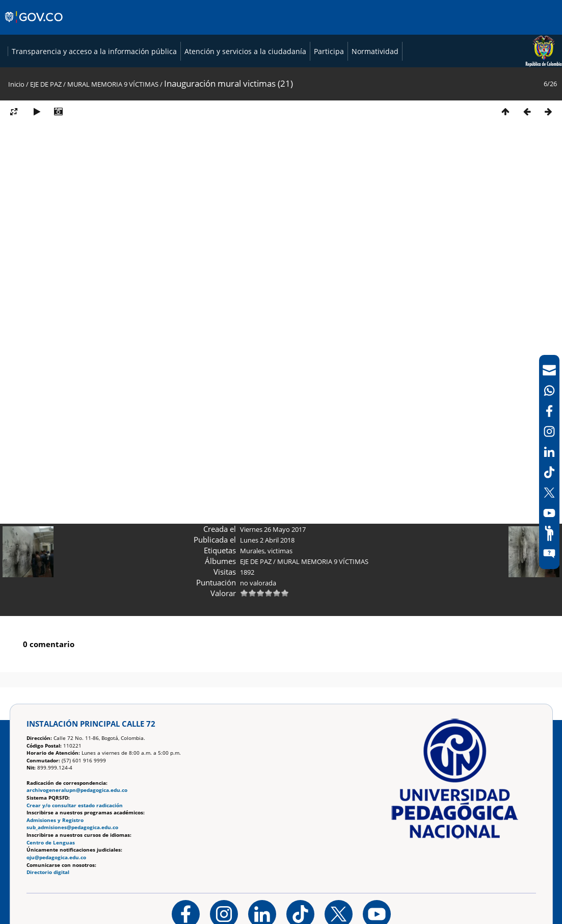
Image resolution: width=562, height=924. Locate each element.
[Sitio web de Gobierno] (34, 27)
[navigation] (549, 462)
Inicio (16, 233)
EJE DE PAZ (46, 233)
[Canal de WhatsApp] (549, 391)
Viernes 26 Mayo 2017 (273, 678)
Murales (252, 700)
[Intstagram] (549, 431)
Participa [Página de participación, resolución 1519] (321, 200)
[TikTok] (549, 472)
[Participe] (549, 533)
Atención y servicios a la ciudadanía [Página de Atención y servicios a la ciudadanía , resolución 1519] (237, 200)
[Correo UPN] (549, 370)
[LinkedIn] (549, 452)
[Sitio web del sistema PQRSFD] (549, 554)
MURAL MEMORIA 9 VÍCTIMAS (113, 233)
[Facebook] (549, 411)
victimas (280, 700)
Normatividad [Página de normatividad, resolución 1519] (367, 200)
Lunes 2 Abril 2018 (267, 689)
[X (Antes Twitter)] (549, 493)
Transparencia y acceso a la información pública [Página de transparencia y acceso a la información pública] (86, 200)
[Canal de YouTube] (549, 513)
